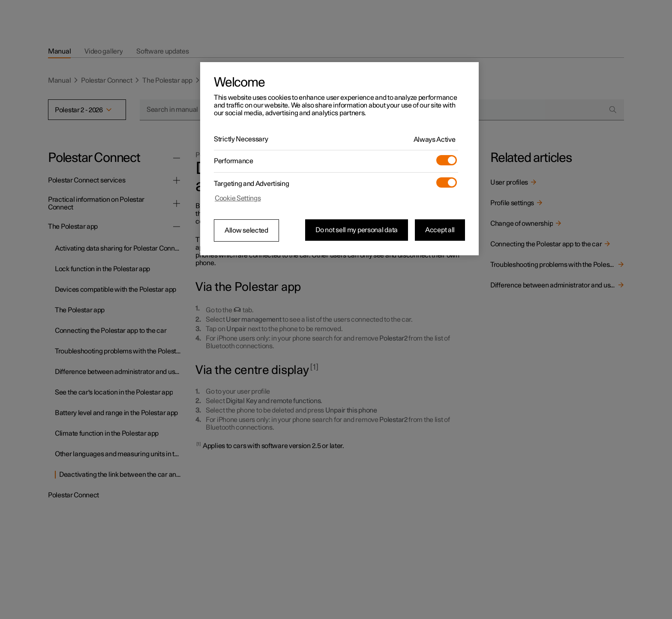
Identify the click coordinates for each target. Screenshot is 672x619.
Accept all (440, 230)
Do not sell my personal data (357, 230)
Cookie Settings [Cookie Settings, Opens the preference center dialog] (238, 198)
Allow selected (246, 230)
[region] (339, 159)
